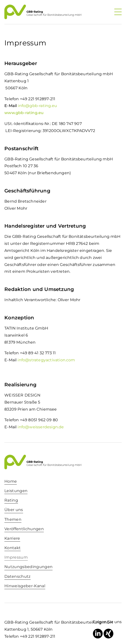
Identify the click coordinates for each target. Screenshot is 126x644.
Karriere (12, 538)
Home (11, 481)
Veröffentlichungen (24, 529)
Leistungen (16, 491)
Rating (11, 500)
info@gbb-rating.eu (37, 106)
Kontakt (13, 548)
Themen (13, 519)
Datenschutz (18, 576)
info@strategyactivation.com (46, 360)
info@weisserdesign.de (41, 427)
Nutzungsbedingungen (28, 567)
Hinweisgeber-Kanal (25, 586)
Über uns (14, 510)
